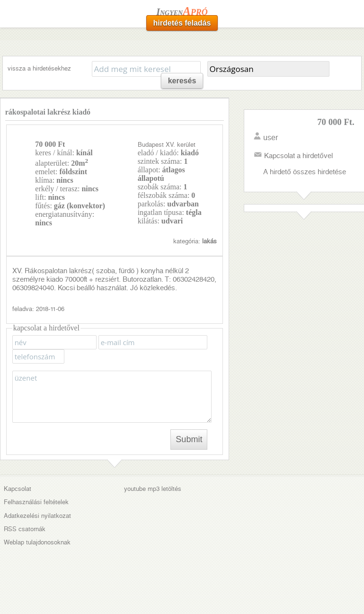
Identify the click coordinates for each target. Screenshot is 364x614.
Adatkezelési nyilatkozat (37, 516)
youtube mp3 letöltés (153, 489)
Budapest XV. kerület (167, 145)
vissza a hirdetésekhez (39, 68)
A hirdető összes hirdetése (304, 172)
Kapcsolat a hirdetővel (298, 156)
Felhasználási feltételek (36, 502)
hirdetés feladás (182, 23)
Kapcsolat (18, 489)
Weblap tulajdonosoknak (37, 542)
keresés (182, 81)
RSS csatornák (25, 529)
